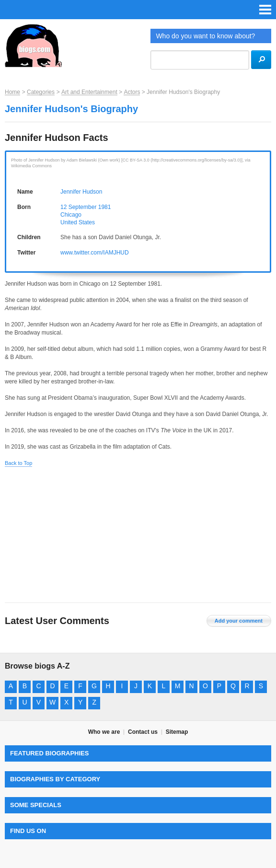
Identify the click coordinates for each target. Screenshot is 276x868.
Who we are (104, 732)
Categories (41, 92)
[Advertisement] (138, 535)
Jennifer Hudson (81, 192)
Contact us (143, 732)
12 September (78, 207)
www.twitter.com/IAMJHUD (95, 253)
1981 (105, 207)
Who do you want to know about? (205, 36)
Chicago (71, 215)
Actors (132, 92)
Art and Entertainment (89, 92)
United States (78, 222)
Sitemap (177, 732)
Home (12, 92)
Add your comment (239, 621)
